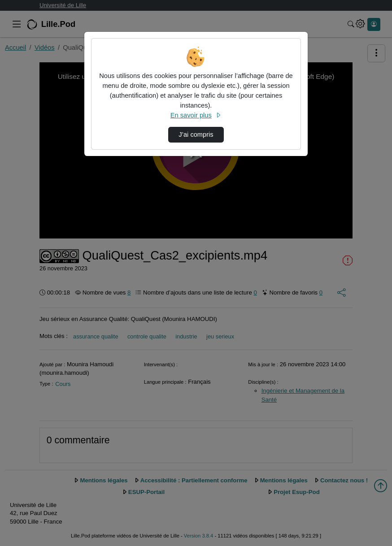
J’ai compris (196, 134)
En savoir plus (196, 115)
